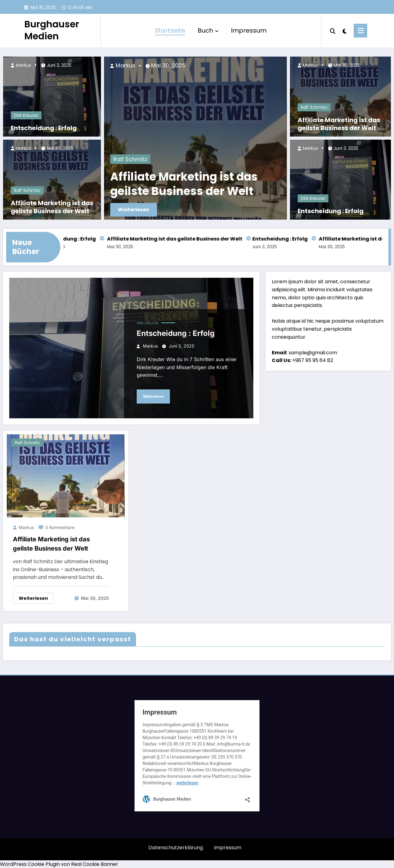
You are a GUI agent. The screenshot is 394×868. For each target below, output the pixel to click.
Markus (23, 65)
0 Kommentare (60, 527)
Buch (208, 30)
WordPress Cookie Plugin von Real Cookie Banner (59, 864)
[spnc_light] (345, 30)
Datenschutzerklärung (176, 848)
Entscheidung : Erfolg (44, 128)
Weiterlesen (134, 210)
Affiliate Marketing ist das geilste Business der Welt (52, 207)
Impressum (249, 30)
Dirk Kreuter (26, 115)
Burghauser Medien (52, 30)
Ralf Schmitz (27, 190)
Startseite (170, 30)
